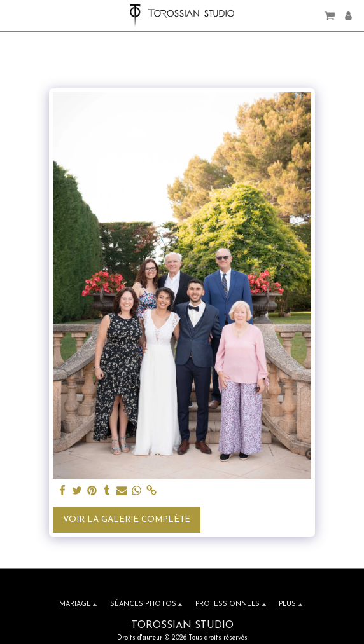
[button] (14, 15)
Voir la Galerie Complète (127, 520)
